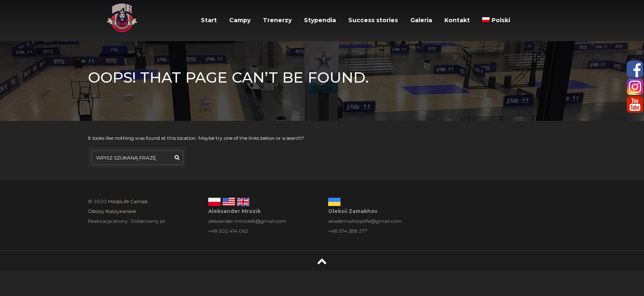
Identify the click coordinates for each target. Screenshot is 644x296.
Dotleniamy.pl (148, 221)
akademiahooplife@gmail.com (365, 221)
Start (209, 20)
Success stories (373, 20)
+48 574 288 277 (348, 231)
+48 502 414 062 (228, 231)
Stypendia (320, 20)
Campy (240, 20)
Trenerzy (277, 20)
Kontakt (457, 20)
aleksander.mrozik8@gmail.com (247, 221)
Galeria (421, 20)
